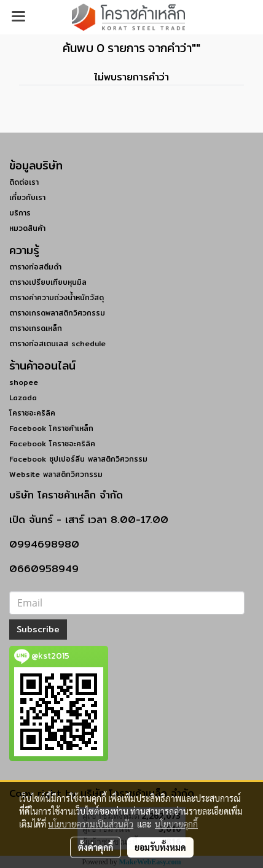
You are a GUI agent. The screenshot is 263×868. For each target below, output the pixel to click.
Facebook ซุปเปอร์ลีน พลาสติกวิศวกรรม (78, 459)
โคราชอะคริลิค (32, 413)
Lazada (23, 397)
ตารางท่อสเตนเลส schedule (57, 343)
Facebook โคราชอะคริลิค (52, 444)
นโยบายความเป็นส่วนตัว (91, 824)
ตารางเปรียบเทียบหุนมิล (48, 282)
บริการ (20, 213)
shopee (24, 382)
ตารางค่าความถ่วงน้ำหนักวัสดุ (57, 297)
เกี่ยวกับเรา (27, 197)
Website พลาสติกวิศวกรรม (56, 474)
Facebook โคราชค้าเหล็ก (51, 428)
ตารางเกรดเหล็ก (36, 328)
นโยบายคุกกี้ (176, 824)
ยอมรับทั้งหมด (160, 847)
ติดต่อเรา (24, 182)
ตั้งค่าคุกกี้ (96, 847)
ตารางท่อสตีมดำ (35, 267)
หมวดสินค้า (27, 228)
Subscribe (38, 629)
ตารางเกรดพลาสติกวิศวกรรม (57, 313)
